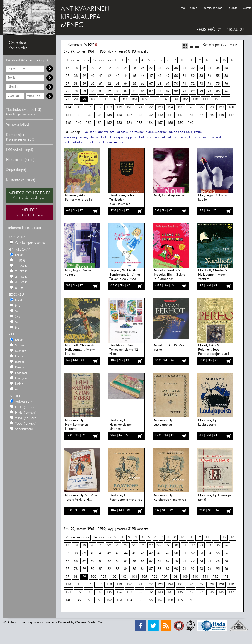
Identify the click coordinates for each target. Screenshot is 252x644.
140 (160, 115)
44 (126, 76)
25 (134, 68)
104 (134, 99)
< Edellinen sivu (77, 60)
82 (109, 92)
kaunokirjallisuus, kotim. (186, 132)
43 (118, 76)
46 (143, 76)
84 (126, 92)
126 (191, 107)
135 (109, 115)
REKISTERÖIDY (209, 30)
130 (231, 107)
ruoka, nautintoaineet (102, 143)
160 (191, 123)
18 (76, 68)
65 (134, 84)
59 (84, 84)
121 (140, 107)
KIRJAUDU (235, 30)
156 (150, 123)
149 (78, 123)
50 (176, 76)
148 (68, 123)
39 (84, 76)
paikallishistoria (75, 143)
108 (175, 99)
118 (109, 107)
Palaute (232, 8)
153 (119, 123)
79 (84, 92)
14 (216, 60)
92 (193, 92)
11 (191, 60)
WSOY (89, 45)
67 (151, 84)
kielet (105, 137)
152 (109, 123)
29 (168, 68)
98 (76, 99)
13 (207, 60)
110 (195, 99)
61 (101, 84)
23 (118, 68)
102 (114, 99)
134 (99, 115)
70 (176, 84)
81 (101, 92)
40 (92, 76)
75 (218, 84)
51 (184, 76)
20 (92, 68)
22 (109, 68)
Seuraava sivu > (105, 60)
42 (109, 76)
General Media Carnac (92, 622)
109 (185, 99)
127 (201, 107)
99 (84, 99)
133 (89, 115)
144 (201, 115)
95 (218, 92)
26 (143, 68)
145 (211, 115)
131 (68, 115)
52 (193, 76)
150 (89, 123)
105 (144, 99)
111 (205, 99)
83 (118, 92)
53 (201, 76)
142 (180, 115)
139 (150, 115)
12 (199, 60)
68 (159, 84)
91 (184, 92)
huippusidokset (156, 132)
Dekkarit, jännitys (96, 132)
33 (201, 68)
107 (165, 99)
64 (126, 84)
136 (119, 115)
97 (67, 99)
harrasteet (137, 132)
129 (221, 107)
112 (216, 99)
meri (206, 137)
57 (67, 84)
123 (160, 107)
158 (170, 123)
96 (226, 92)
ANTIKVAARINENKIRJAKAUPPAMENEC (85, 17)
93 (201, 92)
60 (92, 84)
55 (218, 76)
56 (226, 76)
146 (221, 115)
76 (226, 84)
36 (226, 68)
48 (159, 76)
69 (168, 84)
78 (76, 92)
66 (143, 84)
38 (76, 76)
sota (122, 143)
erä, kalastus (119, 132)
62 (109, 84)
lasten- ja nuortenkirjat (155, 137)
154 (129, 123)
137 (129, 115)
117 (99, 107)
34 (209, 68)
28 (159, 68)
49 (168, 76)
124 (170, 107)
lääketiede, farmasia (187, 137)
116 (89, 107)
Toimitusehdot (212, 8)
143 (191, 115)
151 (99, 123)
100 (93, 99)
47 (151, 76)
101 (104, 99)
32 (193, 68)
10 (182, 60)
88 (159, 92)
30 (176, 68)
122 (150, 107)
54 (209, 76)
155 (140, 123)
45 (134, 76)
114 (68, 107)
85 (134, 92)
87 (151, 92)
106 (154, 99)
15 (224, 60)
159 (180, 123)
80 (92, 92)
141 (170, 115)
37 (67, 76)
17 (67, 68)
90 (176, 92)
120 (129, 107)
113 (226, 99)
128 (211, 107)
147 (231, 115)
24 (126, 68)
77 (67, 92)
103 (124, 99)
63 (118, 84)
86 (143, 92)
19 (84, 68)
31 (184, 68)
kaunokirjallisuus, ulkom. (81, 137)
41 (101, 76)
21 (101, 68)
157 (160, 123)
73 (201, 84)
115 (78, 107)
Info (182, 8)
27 (151, 68)
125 (180, 107)
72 (193, 84)
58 (76, 84)
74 (209, 84)
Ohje (194, 8)
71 (184, 84)
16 (232, 60)
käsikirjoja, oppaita (124, 137)
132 (78, 115)
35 (218, 68)
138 (140, 115)
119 (119, 107)
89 (168, 92)
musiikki (217, 137)
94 (209, 92)
